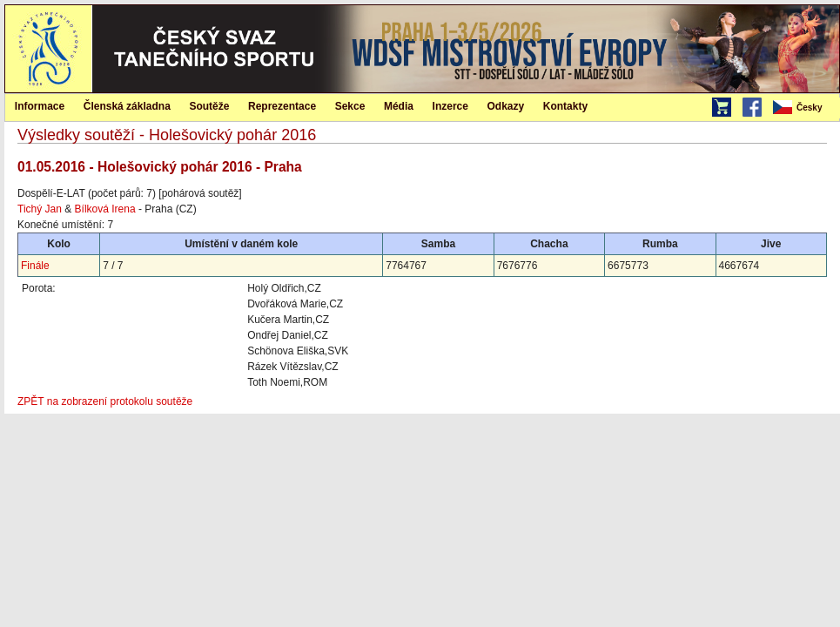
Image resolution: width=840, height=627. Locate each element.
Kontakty (565, 106)
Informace (40, 106)
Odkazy (506, 106)
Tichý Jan (40, 209)
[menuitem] (805, 108)
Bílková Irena (105, 209)
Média (399, 106)
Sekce (350, 106)
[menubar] (805, 108)
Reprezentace (282, 106)
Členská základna (127, 106)
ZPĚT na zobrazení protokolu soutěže (105, 401)
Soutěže (209, 106)
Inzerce (450, 106)
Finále (35, 266)
